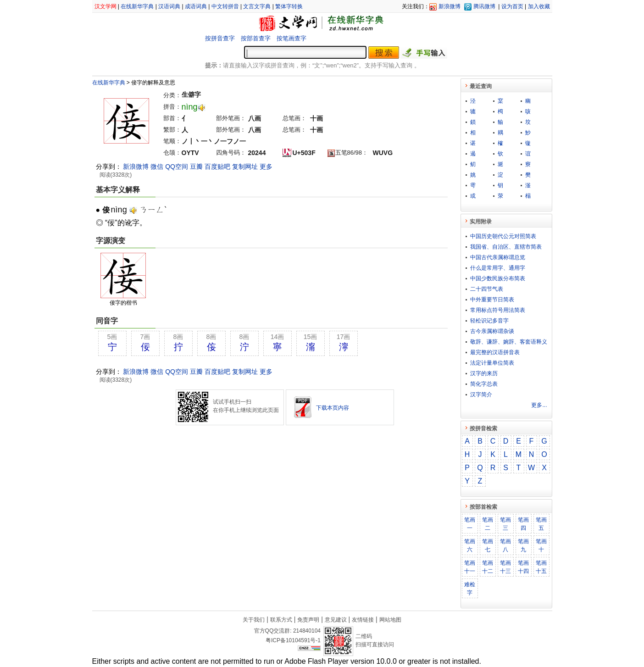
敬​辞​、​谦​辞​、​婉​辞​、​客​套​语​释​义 (509, 342)
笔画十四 (523, 567)
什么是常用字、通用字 (498, 268)
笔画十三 (505, 567)
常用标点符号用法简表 (498, 310)
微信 (157, 167)
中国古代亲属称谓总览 (498, 257)
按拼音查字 (220, 38)
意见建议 (336, 620)
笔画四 (523, 524)
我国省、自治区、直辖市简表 (506, 247)
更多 (266, 167)
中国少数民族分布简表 (498, 278)
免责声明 (308, 620)
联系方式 (281, 620)
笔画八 (505, 545)
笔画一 (470, 524)
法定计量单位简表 (492, 363)
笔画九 (523, 545)
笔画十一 (470, 567)
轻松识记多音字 (489, 321)
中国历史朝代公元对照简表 (503, 236)
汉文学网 (105, 6)
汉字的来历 (484, 373)
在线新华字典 (137, 6)
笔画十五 (541, 567)
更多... (539, 405)
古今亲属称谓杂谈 (492, 331)
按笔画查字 (291, 38)
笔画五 (541, 524)
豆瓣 (196, 167)
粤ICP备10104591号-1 (293, 640)
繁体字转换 (289, 6)
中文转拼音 (225, 6)
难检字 (470, 589)
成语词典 (196, 6)
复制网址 (245, 167)
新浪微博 (450, 6)
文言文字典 (257, 6)
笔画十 (541, 545)
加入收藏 (539, 6)
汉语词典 (169, 6)
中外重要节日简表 (492, 300)
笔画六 (470, 545)
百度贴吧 (217, 167)
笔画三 (505, 524)
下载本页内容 (333, 408)
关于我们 (254, 620)
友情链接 (363, 620)
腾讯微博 (484, 6)
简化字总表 (484, 384)
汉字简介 (481, 395)
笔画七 (488, 545)
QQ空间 (177, 167)
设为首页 (512, 6)
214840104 (307, 631)
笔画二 (488, 524)
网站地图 (390, 620)
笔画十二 (488, 567)
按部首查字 (256, 38)
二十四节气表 (487, 289)
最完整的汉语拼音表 (495, 352)
